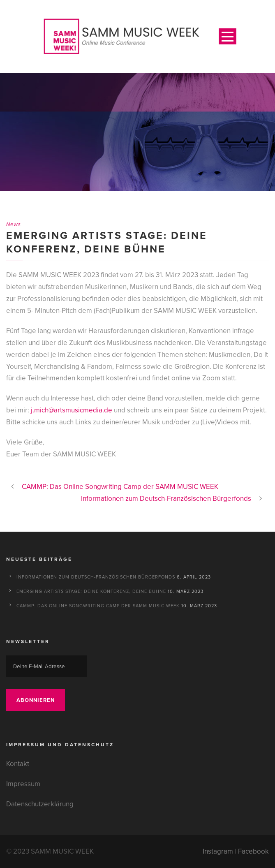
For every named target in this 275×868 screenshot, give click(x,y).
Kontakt (18, 764)
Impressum (23, 784)
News (14, 224)
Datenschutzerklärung (40, 804)
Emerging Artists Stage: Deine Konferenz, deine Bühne (91, 591)
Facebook (253, 851)
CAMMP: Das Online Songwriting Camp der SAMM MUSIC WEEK (98, 606)
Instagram (218, 851)
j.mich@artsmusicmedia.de (72, 410)
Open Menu (228, 36)
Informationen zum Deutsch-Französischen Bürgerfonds (96, 577)
